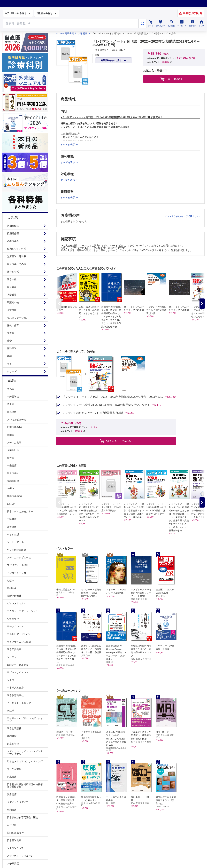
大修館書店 (13, 863)
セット (11, 364)
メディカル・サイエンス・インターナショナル (25, 753)
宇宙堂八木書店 (15, 688)
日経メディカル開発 (18, 665)
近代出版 (12, 825)
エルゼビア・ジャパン (19, 634)
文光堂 (11, 389)
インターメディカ (17, 573)
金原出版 (12, 412)
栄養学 (11, 333)
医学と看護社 (14, 728)
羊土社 (11, 404)
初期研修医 (13, 226)
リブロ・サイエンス (18, 672)
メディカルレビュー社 (19, 557)
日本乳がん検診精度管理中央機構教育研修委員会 (25, 786)
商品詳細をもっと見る (111, 60)
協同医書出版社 (15, 833)
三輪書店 (12, 519)
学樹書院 (12, 736)
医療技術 (12, 310)
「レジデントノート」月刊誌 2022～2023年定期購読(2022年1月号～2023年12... (113, 397)
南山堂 (11, 435)
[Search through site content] (71, 23)
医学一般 (12, 279)
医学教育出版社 (15, 695)
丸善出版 (12, 527)
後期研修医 (13, 233)
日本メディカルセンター (20, 511)
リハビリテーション (18, 318)
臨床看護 (12, 287)
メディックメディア (18, 802)
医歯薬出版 (13, 450)
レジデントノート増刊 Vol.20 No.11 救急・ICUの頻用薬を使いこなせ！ (106, 405)
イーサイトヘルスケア (19, 703)
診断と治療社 (14, 596)
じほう (11, 580)
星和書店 (12, 810)
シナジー (12, 680)
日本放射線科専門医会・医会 (22, 817)
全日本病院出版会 (17, 550)
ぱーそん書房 (14, 769)
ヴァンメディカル (17, 603)
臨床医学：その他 (17, 264)
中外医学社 (13, 397)
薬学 (9, 341)
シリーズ (12, 371)
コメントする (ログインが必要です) (180, 216)
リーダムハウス (15, 626)
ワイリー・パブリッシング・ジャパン (25, 720)
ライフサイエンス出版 (19, 642)
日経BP (11, 504)
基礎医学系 (13, 241)
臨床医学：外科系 (17, 256)
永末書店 (12, 777)
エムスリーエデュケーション (22, 611)
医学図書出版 (14, 649)
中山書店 (12, 465)
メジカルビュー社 (17, 420)
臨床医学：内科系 (17, 249)
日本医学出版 (14, 840)
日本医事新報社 (15, 427)
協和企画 (12, 588)
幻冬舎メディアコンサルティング (25, 761)
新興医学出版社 (15, 496)
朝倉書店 (12, 794)
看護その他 (13, 302)
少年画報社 (13, 619)
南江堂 (11, 711)
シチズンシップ (15, 848)
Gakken (11, 488)
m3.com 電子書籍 (65, 33)
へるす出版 (13, 534)
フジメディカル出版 (18, 565)
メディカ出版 (14, 443)
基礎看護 (12, 295)
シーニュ (12, 657)
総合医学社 (13, 473)
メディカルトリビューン (20, 856)
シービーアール (15, 542)
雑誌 (9, 356)
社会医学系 (13, 272)
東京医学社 (13, 744)
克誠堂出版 (13, 481)
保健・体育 (13, 325)
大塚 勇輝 (83, 33)
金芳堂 (11, 458)
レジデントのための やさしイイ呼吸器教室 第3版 (93, 413)
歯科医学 (12, 348)
